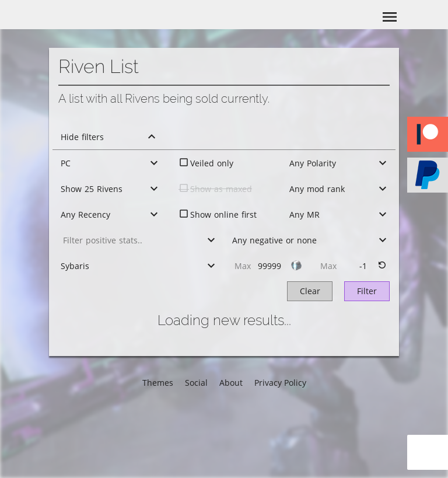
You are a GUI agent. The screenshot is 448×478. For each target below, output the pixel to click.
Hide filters (82, 137)
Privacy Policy (280, 383)
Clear (310, 291)
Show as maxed (221, 189)
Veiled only (212, 163)
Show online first (223, 214)
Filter (367, 291)
